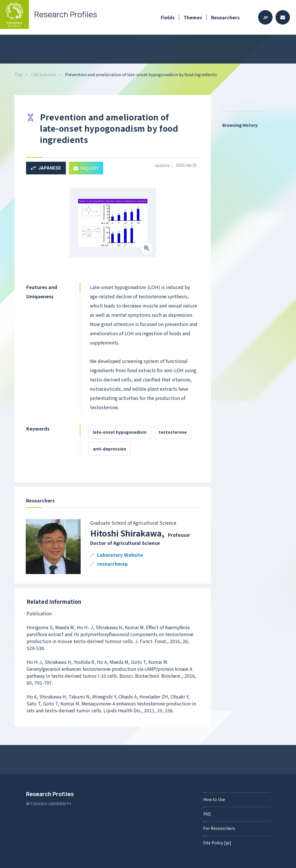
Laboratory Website (120, 555)
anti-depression (109, 449)
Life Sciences (44, 74)
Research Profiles (50, 794)
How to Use (214, 799)
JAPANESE (46, 168)
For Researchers (219, 828)
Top (18, 74)
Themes (193, 17)
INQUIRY (86, 168)
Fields (168, 17)
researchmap (112, 564)
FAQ (207, 814)
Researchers (225, 17)
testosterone (173, 432)
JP (266, 17)
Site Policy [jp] (217, 843)
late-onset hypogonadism (120, 432)
